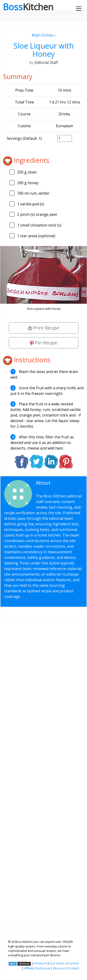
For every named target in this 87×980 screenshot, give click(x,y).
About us (59, 968)
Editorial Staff (54, 486)
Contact (74, 968)
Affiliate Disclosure (37, 968)
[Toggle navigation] (79, 9)
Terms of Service (67, 963)
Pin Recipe (44, 343)
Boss (28, 7)
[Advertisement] (43, 768)
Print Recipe (44, 328)
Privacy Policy (43, 963)
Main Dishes (43, 35)
